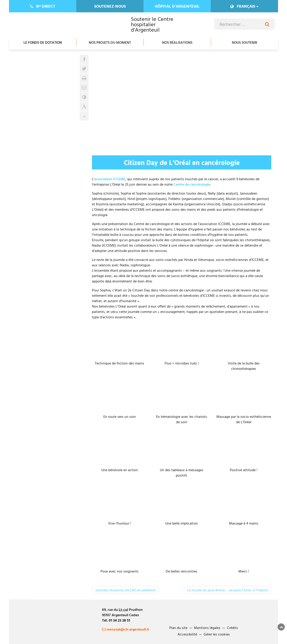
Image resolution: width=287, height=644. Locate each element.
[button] (84, 88)
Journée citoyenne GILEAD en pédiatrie (125, 590)
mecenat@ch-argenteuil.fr (126, 629)
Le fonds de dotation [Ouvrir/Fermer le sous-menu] (43, 42)
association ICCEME (110, 179)
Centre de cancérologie (192, 184)
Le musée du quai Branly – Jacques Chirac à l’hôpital (228, 590)
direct (43, 6)
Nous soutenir (245, 42)
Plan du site (178, 628)
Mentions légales (207, 628)
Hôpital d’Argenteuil (177, 6)
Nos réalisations (177, 42)
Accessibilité (187, 634)
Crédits (232, 628)
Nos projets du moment (110, 42)
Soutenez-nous (110, 6)
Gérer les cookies (217, 634)
